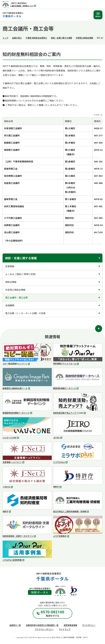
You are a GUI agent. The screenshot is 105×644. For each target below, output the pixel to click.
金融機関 (10, 305)
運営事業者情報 (70, 625)
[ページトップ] (99, 329)
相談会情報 (11, 282)
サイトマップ (65, 629)
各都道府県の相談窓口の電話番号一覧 (42, 625)
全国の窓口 (17, 38)
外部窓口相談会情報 (84, 38)
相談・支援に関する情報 (61, 38)
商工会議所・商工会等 (16, 298)
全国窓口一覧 (15, 625)
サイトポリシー (89, 625)
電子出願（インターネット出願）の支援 (25, 313)
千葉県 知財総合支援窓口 (36, 38)
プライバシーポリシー (44, 629)
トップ (5, 38)
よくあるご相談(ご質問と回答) (21, 274)
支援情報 (10, 266)
